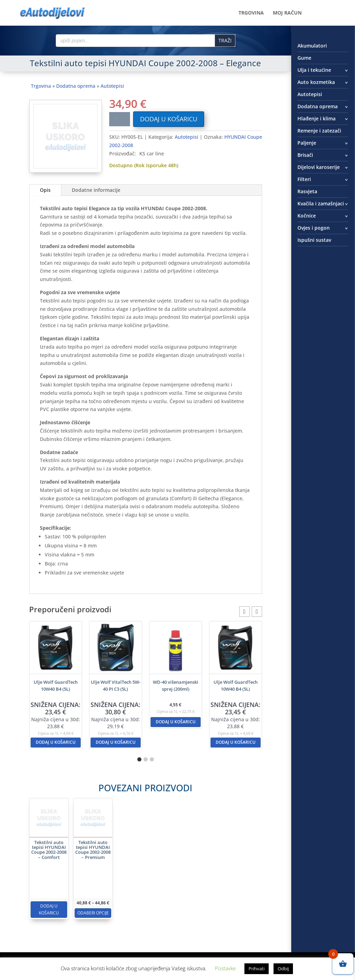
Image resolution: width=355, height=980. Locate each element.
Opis (45, 190)
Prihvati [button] (257, 969)
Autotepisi (112, 86)
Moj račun (287, 13)
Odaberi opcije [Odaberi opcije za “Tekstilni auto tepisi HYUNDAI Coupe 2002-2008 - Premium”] (116, 888)
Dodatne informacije (96, 190)
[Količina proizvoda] (120, 119)
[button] (257, 612)
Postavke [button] (225, 968)
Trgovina (251, 13)
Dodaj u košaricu (169, 119)
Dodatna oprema (76, 86)
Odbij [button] (283, 969)
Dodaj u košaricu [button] (56, 742)
